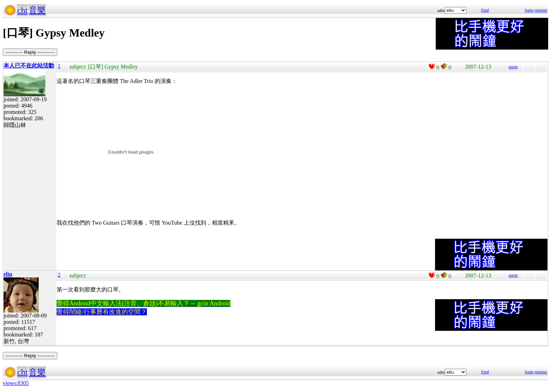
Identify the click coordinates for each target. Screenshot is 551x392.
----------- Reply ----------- (30, 52)
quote (513, 67)
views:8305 (16, 383)
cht (22, 10)
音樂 (37, 10)
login (529, 10)
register (541, 10)
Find (485, 10)
